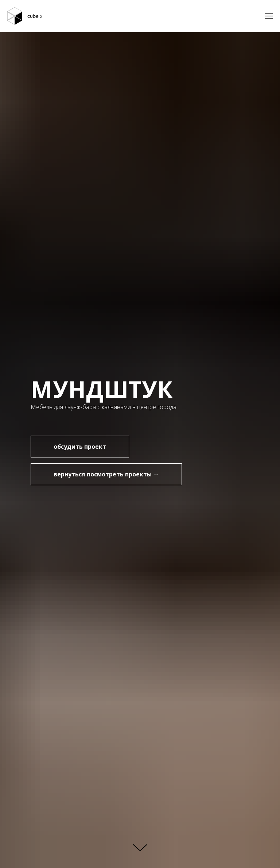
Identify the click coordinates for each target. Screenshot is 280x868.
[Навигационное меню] (269, 16)
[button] (80, 447)
